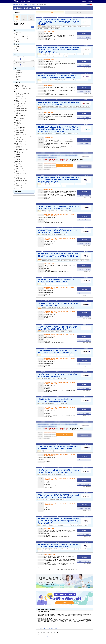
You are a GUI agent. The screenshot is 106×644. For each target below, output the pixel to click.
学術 (17, 78)
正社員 (18, 47)
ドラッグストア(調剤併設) (22, 36)
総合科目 (18, 165)
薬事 (17, 80)
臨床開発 (18, 76)
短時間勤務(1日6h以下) (21, 110)
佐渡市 (56, 628)
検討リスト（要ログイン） (85, 37)
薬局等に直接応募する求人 (22, 86)
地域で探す (26, 5)
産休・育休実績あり (21, 144)
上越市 (49, 628)
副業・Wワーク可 (20, 153)
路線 (24, 18)
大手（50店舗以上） (21, 141)
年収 (21, 57)
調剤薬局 (18, 33)
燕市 (38, 628)
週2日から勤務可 (20, 131)
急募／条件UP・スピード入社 (23, 90)
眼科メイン (19, 167)
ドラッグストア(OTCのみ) (22, 38)
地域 (17, 18)
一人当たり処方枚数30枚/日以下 (23, 136)
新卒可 (18, 158)
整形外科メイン (20, 170)
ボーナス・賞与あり (21, 98)
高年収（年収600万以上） (22, 93)
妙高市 (45, 628)
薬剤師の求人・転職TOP (18, 5)
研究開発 (18, 74)
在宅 (17, 175)
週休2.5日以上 (19, 125)
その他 (18, 42)
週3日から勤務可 (20, 132)
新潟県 (30, 5)
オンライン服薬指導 (21, 174)
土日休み (18, 124)
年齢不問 (18, 156)
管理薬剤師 (19, 73)
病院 (17, 35)
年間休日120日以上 (20, 127)
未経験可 (18, 160)
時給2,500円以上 (20, 95)
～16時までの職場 (20, 103)
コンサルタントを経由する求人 (23, 88)
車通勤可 (18, 121)
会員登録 (90, 1)
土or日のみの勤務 (20, 116)
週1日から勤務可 (20, 129)
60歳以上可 (19, 155)
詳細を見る (84, 33)
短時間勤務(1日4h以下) (21, 109)
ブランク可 (19, 187)
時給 (21, 63)
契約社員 (18, 48)
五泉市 (34, 5)
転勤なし (18, 138)
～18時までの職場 (20, 107)
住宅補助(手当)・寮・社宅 (22, 150)
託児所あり (19, 146)
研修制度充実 (19, 148)
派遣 (17, 50)
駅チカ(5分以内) (20, 119)
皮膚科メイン (19, 168)
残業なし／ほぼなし (21, 102)
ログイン (84, 1)
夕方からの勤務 (20, 112)
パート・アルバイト (21, 52)
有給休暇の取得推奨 (21, 134)
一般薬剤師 (19, 71)
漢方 (17, 172)
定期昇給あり (19, 97)
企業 (17, 40)
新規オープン (19, 139)
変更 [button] (32, 27)
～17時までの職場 (20, 105)
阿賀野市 (52, 628)
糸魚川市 (42, 628)
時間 (31, 18)
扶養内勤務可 (19, 189)
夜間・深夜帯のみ (20, 114)
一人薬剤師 (19, 163)
